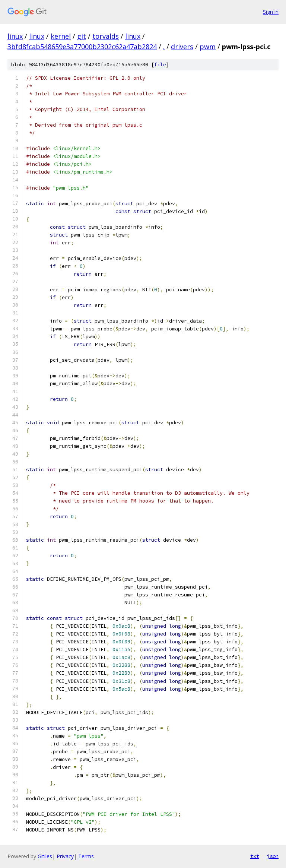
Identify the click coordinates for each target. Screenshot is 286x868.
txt (255, 856)
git (82, 36)
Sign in (271, 12)
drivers (182, 47)
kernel (61, 36)
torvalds (106, 36)
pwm (208, 47)
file (160, 65)
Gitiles (45, 856)
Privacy (65, 856)
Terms (86, 856)
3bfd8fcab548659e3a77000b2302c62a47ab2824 (82, 47)
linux (15, 36)
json (273, 856)
